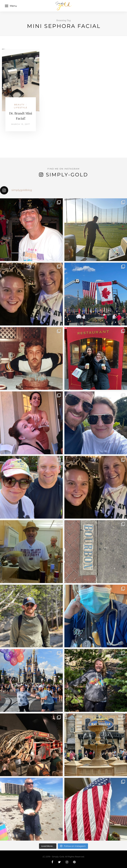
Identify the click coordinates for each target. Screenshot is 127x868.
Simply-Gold (67, 175)
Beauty (19, 105)
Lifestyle (21, 108)
